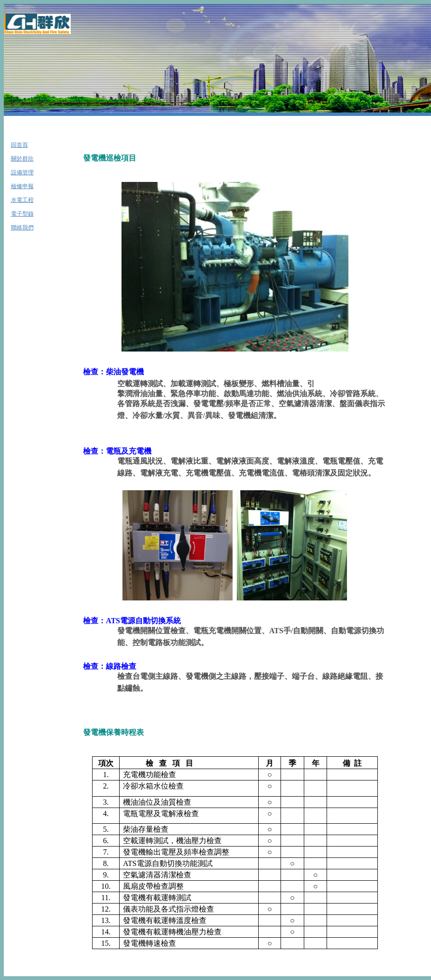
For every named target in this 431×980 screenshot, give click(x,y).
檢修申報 (22, 186)
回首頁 (19, 145)
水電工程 (22, 200)
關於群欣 (22, 159)
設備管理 (22, 172)
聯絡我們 (22, 228)
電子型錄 (22, 214)
